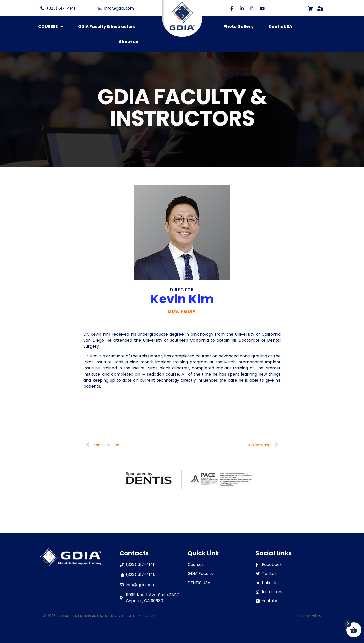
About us (128, 42)
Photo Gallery (238, 26)
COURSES (51, 27)
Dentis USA (280, 26)
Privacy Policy (309, 616)
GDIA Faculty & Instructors (107, 26)
